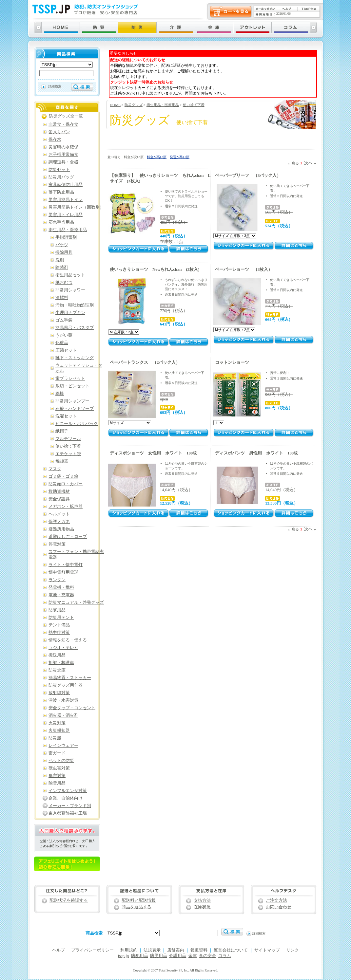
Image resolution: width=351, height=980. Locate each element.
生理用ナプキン (70, 313)
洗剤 (60, 260)
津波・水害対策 (63, 700)
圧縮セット (66, 350)
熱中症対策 (59, 633)
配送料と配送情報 (139, 900)
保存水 (55, 139)
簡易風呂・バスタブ (75, 328)
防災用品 (159, 956)
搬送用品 (57, 655)
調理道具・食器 (63, 162)
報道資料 (199, 950)
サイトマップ (267, 950)
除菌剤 (62, 268)
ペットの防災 (61, 761)
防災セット (59, 170)
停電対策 (57, 544)
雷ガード (57, 753)
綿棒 (60, 394)
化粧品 (62, 343)
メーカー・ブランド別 (70, 806)
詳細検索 (55, 86)
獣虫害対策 (59, 768)
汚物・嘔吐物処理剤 (75, 305)
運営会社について (231, 950)
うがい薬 (64, 335)
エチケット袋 (68, 454)
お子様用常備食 (63, 155)
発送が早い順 (180, 157)
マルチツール (68, 439)
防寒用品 (57, 610)
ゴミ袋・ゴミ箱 (63, 476)
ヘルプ (58, 950)
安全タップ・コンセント (72, 708)
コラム (225, 956)
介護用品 (178, 956)
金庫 (193, 956)
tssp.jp (123, 956)
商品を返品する (136, 907)
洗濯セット (66, 416)
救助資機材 (59, 491)
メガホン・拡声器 (66, 507)
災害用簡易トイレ (66, 200)
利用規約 (129, 950)
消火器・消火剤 (63, 715)
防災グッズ (134, 105)
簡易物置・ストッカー (70, 678)
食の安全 (207, 956)
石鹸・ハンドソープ (75, 409)
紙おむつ (64, 283)
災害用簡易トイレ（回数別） (76, 207)
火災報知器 (59, 730)
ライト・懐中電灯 (66, 565)
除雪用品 (57, 783)
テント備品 (59, 625)
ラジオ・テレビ (63, 648)
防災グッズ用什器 (66, 685)
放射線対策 (59, 693)
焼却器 (62, 461)
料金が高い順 (157, 157)
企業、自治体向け (66, 798)
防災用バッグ (61, 177)
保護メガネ (59, 522)
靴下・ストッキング (75, 358)
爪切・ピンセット (72, 386)
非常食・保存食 (63, 124)
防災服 (55, 738)
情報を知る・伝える (68, 640)
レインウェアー (63, 746)
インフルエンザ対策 (68, 791)
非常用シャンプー (72, 401)
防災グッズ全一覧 (66, 116)
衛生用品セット (70, 275)
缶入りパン (59, 132)
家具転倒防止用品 (66, 185)
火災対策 (57, 723)
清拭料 (62, 298)
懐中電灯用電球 (63, 572)
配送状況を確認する (69, 900)
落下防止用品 (61, 192)
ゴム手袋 (64, 320)
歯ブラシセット (70, 379)
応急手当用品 (61, 222)
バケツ (62, 245)
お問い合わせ (279, 907)
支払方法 (202, 900)
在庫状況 (202, 907)
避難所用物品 (61, 529)
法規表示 (152, 950)
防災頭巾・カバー (66, 484)
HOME (115, 105)
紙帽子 (62, 431)
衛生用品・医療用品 (163, 105)
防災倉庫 (57, 670)
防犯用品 (140, 956)
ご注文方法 (276, 900)
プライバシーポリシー (92, 950)
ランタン (57, 580)
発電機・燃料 (61, 587)
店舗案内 (176, 950)
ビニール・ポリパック (77, 424)
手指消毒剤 (66, 237)
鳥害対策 (57, 776)
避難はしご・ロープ (68, 537)
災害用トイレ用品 (66, 215)
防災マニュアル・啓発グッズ (76, 602)
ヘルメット (59, 514)
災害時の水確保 (63, 147)
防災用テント (61, 618)
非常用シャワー (70, 290)
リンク (292, 950)
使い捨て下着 (194, 105)
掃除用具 (64, 252)
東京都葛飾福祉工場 (68, 813)
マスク (55, 469)
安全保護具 (59, 499)
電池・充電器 (61, 595)
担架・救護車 (61, 663)
